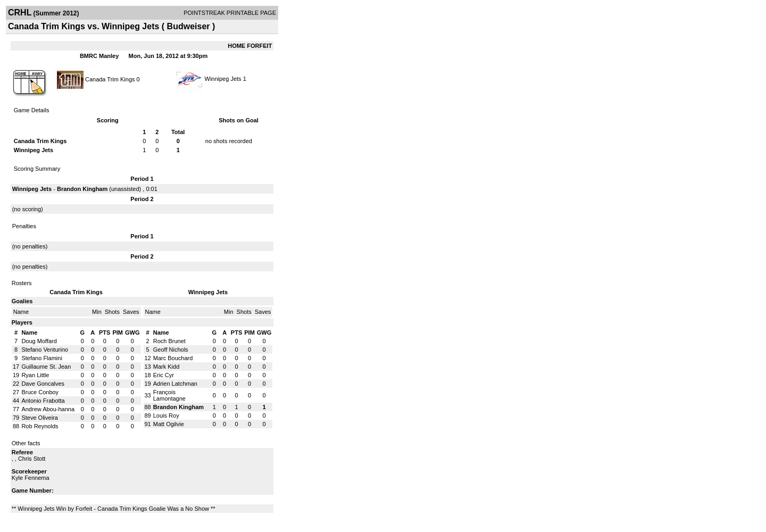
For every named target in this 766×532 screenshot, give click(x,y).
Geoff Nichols (171, 350)
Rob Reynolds (40, 426)
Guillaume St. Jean (46, 367)
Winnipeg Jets (223, 79)
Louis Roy (166, 415)
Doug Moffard (39, 341)
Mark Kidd (166, 367)
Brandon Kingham (82, 189)
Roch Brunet (169, 341)
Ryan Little (35, 375)
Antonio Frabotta (43, 401)
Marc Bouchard (173, 358)
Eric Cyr (164, 375)
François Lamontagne (169, 395)
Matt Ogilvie (169, 424)
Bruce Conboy (40, 392)
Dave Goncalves (43, 384)
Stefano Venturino (44, 350)
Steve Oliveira (39, 418)
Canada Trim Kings (110, 79)
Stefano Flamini (41, 358)
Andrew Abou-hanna (48, 409)
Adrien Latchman (175, 384)
